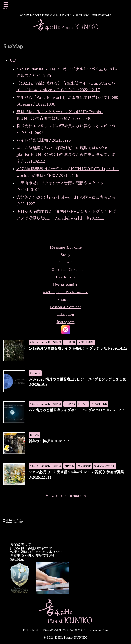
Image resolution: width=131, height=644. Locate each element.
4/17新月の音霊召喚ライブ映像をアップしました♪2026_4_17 (78, 349)
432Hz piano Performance (65, 292)
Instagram (66, 322)
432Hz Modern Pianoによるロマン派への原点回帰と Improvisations (65, 630)
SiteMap (17, 560)
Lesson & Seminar (65, 307)
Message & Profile (66, 247)
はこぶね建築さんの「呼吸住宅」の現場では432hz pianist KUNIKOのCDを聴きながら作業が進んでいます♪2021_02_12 (66, 155)
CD (13, 60)
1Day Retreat (65, 277)
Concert (66, 262)
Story (65, 255)
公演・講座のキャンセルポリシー (36, 552)
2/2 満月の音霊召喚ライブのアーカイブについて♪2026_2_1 (77, 410)
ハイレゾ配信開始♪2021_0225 (44, 140)
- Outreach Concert (65, 270)
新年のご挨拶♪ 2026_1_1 (49, 441)
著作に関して (20, 545)
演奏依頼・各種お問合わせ (31, 548)
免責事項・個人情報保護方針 (33, 556)
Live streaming (66, 285)
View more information (66, 496)
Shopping (65, 300)
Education (66, 315)
